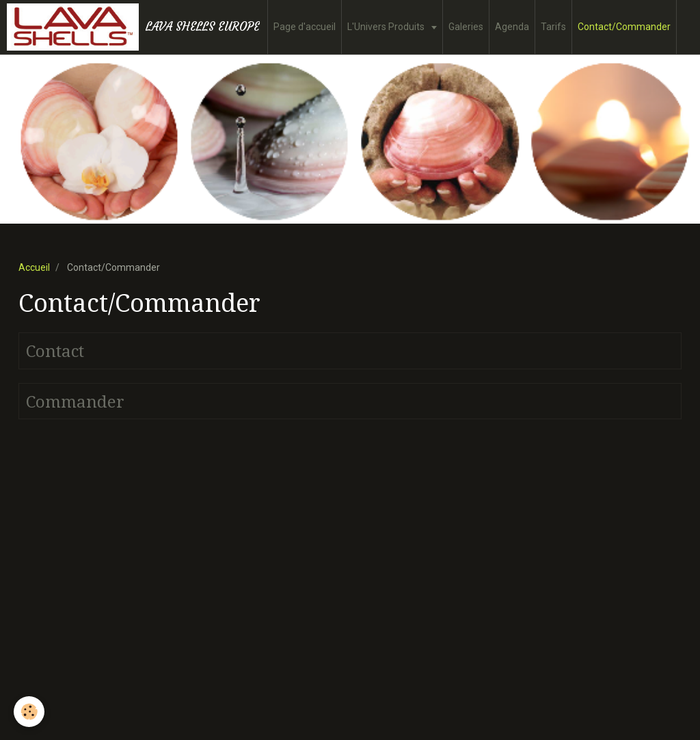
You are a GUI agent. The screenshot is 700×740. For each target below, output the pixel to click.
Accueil (34, 267)
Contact (55, 352)
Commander (75, 401)
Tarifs (553, 27)
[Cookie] (29, 712)
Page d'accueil (305, 27)
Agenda (512, 27)
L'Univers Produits (387, 27)
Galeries (466, 27)
